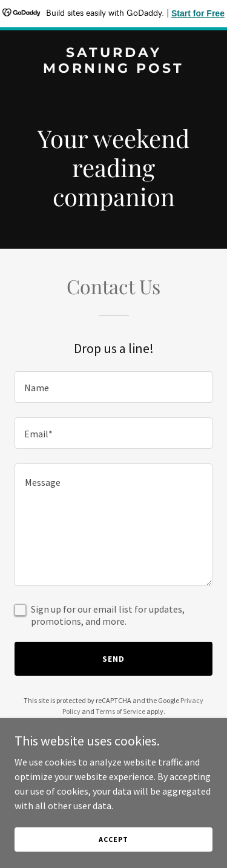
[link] (113, 69)
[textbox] (113, 387)
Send (113, 659)
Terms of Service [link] (120, 711)
